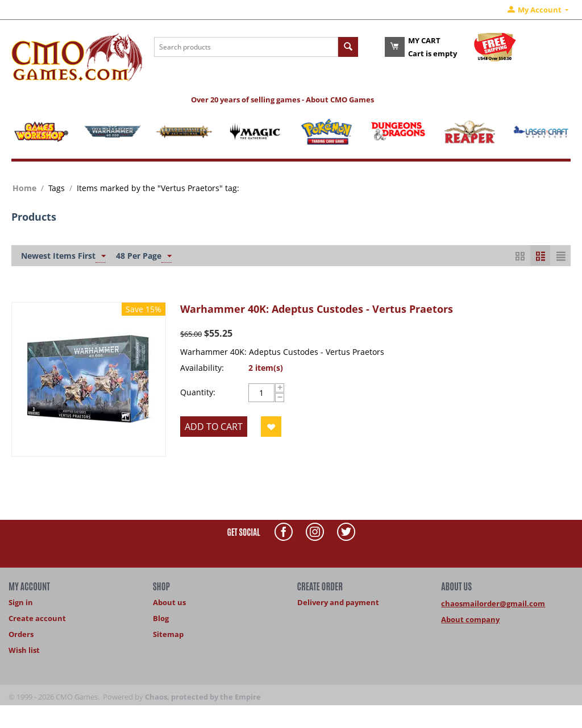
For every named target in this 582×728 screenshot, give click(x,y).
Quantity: (198, 392)
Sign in (21, 602)
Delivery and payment (338, 602)
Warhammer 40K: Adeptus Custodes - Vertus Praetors (317, 309)
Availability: (202, 368)
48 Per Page (144, 257)
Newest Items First (63, 257)
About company (470, 619)
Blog (161, 618)
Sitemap (168, 634)
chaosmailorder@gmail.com (493, 603)
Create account (37, 618)
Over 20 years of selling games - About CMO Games (282, 100)
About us (169, 602)
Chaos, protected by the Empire (203, 697)
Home (24, 188)
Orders (21, 634)
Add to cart (214, 427)
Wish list (24, 650)
